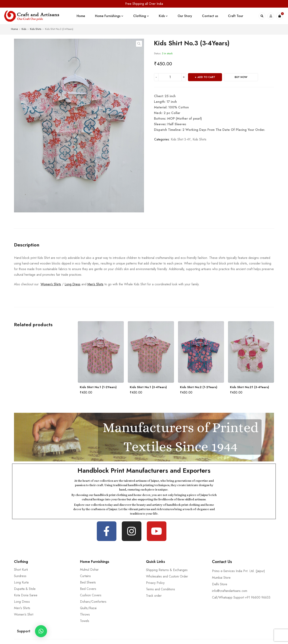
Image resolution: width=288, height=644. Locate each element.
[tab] (27, 245)
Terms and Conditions (160, 589)
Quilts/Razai (88, 608)
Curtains (85, 576)
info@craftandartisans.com (230, 591)
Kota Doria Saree (26, 595)
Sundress (20, 576)
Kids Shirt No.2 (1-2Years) (199, 387)
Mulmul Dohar (89, 570)
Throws (85, 614)
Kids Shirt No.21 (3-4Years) (249, 387)
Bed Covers (88, 589)
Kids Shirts (36, 29)
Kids (24, 29)
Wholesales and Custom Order (167, 576)
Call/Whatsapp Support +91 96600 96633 (241, 597)
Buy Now (241, 77)
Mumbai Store (221, 578)
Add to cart (206, 77)
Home (14, 29)
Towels (85, 621)
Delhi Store (220, 584)
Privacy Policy (155, 583)
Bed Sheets (88, 582)
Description (27, 245)
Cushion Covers (91, 595)
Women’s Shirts (51, 284)
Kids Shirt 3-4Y (181, 139)
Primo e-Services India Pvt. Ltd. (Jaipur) (238, 571)
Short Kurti (21, 570)
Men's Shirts (22, 608)
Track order (154, 596)
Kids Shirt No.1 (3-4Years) (148, 387)
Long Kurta (21, 582)
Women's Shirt (24, 614)
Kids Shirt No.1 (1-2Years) (98, 387)
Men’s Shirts (95, 284)
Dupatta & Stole (25, 589)
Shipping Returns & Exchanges (167, 570)
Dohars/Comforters (93, 602)
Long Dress (72, 284)
